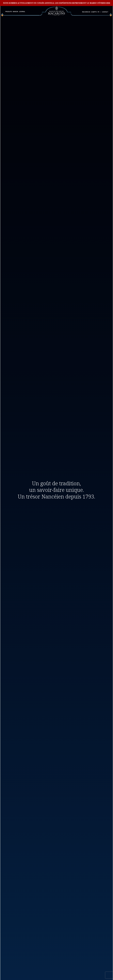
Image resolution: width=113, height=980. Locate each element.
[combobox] (99, 12)
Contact (105, 12)
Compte (94, 12)
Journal (22, 12)
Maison (15, 12)
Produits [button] (9, 12)
